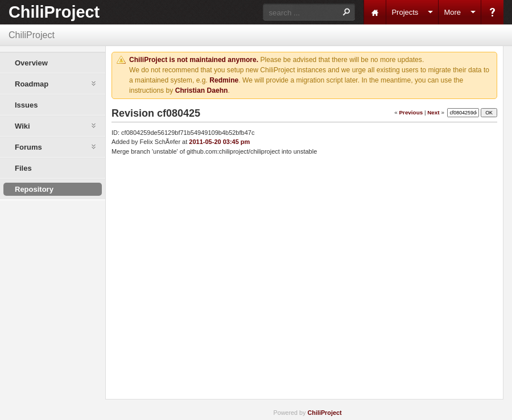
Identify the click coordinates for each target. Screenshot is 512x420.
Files (23, 168)
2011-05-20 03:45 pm (219, 142)
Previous (411, 112)
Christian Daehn (202, 90)
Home (375, 12)
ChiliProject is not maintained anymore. (194, 60)
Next (433, 112)
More (452, 12)
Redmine (224, 80)
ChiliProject (54, 12)
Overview (31, 63)
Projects (405, 12)
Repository (34, 189)
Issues (26, 105)
